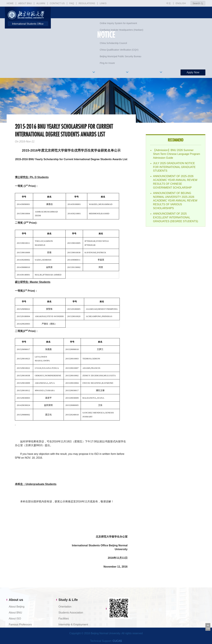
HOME (10, 3)
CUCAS (117, 641)
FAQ (72, 3)
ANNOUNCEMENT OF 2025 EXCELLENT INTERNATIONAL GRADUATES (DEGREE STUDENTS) (176, 217)
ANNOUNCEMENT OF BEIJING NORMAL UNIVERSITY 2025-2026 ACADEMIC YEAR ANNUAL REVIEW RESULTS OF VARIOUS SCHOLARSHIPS (175, 201)
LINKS (103, 3)
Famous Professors (20, 625)
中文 (169, 3)
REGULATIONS (87, 3)
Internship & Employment (73, 625)
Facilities (64, 619)
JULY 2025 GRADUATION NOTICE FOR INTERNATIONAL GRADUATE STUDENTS (174, 167)
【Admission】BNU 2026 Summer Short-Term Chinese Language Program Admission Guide (177, 154)
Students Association (71, 613)
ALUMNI (41, 3)
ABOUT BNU (25, 3)
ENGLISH (181, 3)
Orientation (65, 607)
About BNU (15, 613)
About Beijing (17, 607)
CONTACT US (57, 3)
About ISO (15, 619)
